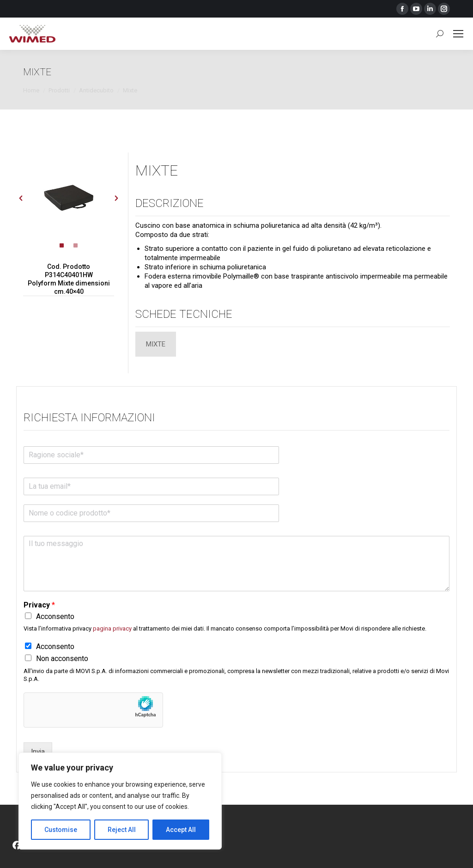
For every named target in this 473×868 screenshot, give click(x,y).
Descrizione (170, 203)
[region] (120, 801)
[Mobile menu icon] (458, 34)
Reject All (122, 830)
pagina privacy (112, 628)
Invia (38, 752)
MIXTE (157, 170)
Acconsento (55, 616)
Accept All (181, 830)
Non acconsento (62, 659)
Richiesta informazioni (89, 418)
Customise (61, 830)
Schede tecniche (184, 314)
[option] (69, 198)
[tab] (62, 246)
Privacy (39, 605)
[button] (21, 198)
